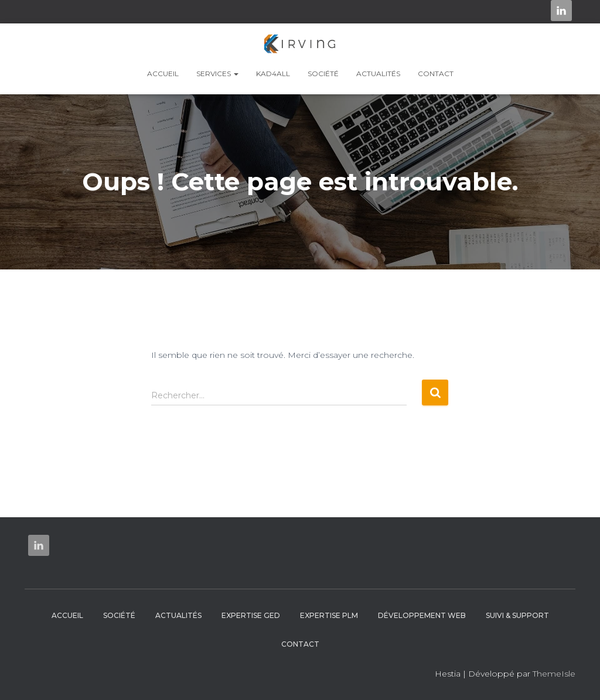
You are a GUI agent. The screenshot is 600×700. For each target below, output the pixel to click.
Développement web (422, 615)
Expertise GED (251, 615)
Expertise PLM (329, 615)
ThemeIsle (554, 674)
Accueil (163, 74)
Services (217, 74)
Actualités (378, 74)
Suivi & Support (517, 615)
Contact (436, 74)
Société (323, 74)
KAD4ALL (273, 74)
